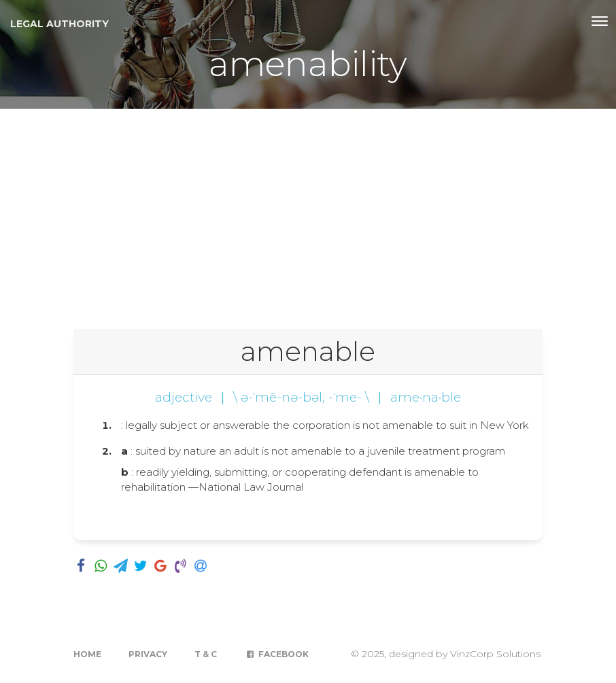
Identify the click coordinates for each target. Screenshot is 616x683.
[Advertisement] (308, 211)
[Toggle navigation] (600, 21)
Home (87, 654)
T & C (206, 654)
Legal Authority (59, 24)
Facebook (276, 654)
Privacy (148, 654)
